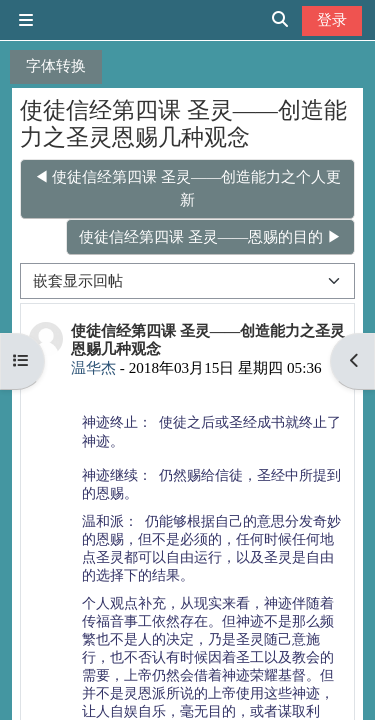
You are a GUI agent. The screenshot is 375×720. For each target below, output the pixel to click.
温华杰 (93, 367)
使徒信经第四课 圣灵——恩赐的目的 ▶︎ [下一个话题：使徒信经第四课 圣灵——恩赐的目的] (210, 236)
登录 (332, 19)
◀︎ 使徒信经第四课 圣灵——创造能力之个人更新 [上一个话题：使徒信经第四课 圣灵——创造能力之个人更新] (188, 188)
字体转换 (56, 65)
